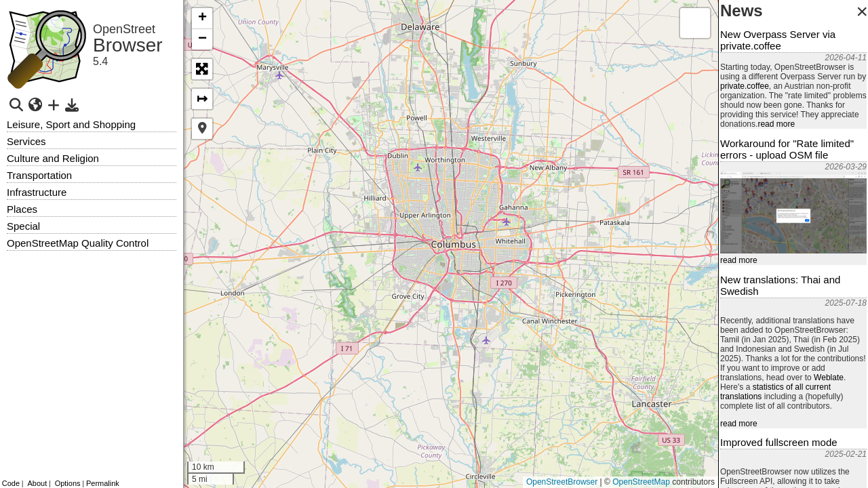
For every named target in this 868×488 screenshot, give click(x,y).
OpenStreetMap (641, 482)
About (37, 483)
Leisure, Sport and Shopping (71, 124)
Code (11, 483)
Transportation (39, 175)
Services (26, 141)
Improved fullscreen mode (779, 442)
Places (22, 209)
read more (776, 124)
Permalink (103, 483)
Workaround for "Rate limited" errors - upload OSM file (787, 149)
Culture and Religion (53, 158)
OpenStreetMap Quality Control (78, 243)
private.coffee (745, 86)
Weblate (829, 378)
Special (23, 226)
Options (68, 483)
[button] (202, 19)
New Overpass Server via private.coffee (778, 40)
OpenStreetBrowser (562, 482)
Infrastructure (37, 192)
